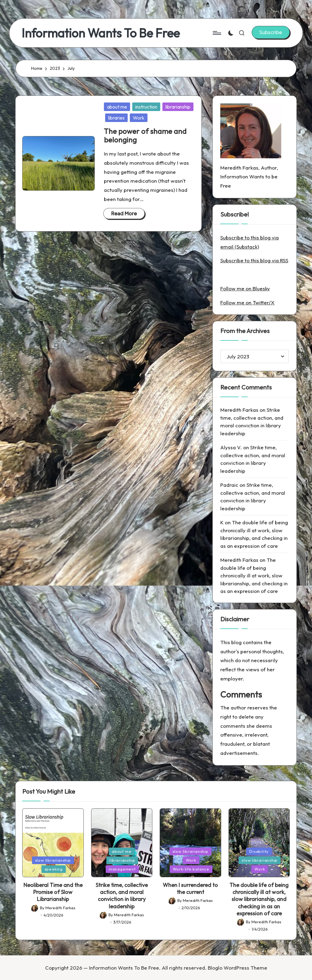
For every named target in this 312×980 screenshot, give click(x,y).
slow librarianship (53, 860)
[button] (271, 32)
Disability (259, 851)
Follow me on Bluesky (245, 288)
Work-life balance (191, 869)
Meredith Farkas (239, 410)
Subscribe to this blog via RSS (254, 260)
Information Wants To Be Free (101, 33)
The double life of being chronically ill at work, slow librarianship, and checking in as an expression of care (254, 575)
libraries (116, 118)
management (122, 869)
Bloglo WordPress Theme (238, 968)
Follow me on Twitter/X (247, 302)
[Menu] (216, 33)
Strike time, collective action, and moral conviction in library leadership (122, 896)
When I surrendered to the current (190, 888)
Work (139, 118)
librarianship (178, 107)
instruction (146, 107)
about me (117, 107)
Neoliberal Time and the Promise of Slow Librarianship (53, 892)
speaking (54, 869)
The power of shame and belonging (145, 136)
